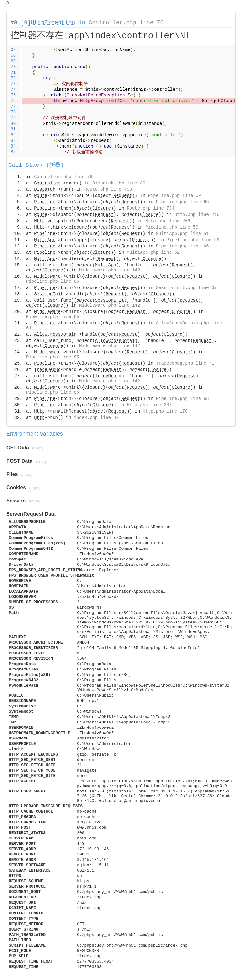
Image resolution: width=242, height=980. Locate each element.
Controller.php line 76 (126, 23)
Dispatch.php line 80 (119, 183)
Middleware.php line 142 (109, 270)
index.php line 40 (96, 418)
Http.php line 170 (165, 411)
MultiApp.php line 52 (153, 252)
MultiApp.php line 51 (182, 234)
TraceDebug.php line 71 (185, 363)
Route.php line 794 (150, 208)
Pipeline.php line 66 (182, 202)
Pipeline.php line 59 (175, 196)
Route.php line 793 (108, 189)
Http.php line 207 (149, 405)
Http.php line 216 (197, 215)
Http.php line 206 (168, 221)
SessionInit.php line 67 (186, 288)
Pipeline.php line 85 (53, 281)
